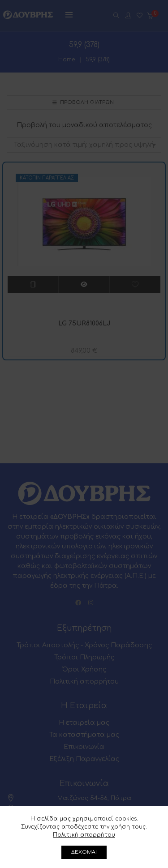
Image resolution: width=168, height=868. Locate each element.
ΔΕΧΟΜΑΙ (84, 852)
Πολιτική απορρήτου (84, 835)
